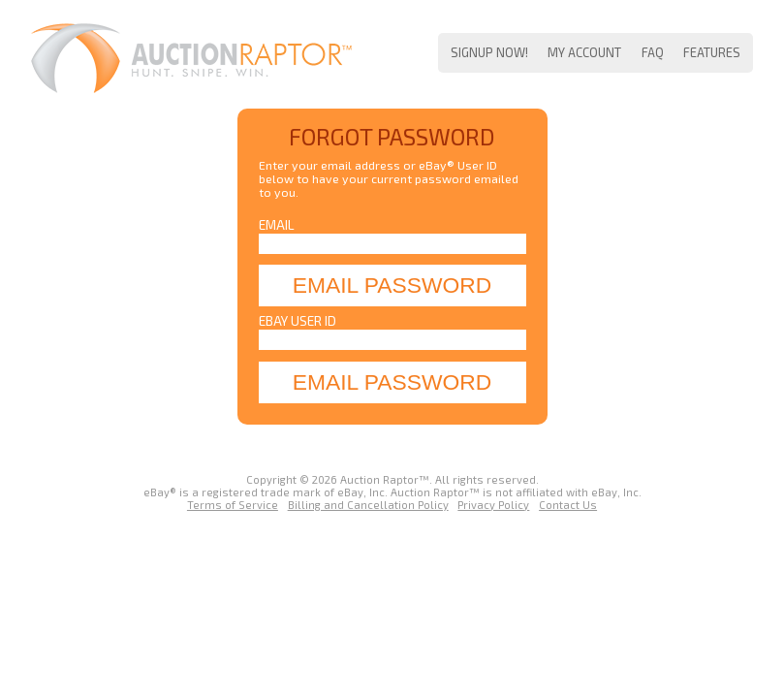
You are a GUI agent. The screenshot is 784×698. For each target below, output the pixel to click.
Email (277, 225)
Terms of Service (233, 505)
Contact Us (568, 505)
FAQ (653, 52)
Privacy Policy (493, 505)
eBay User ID (298, 321)
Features (712, 52)
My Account (584, 52)
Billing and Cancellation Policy (368, 505)
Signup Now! (489, 52)
